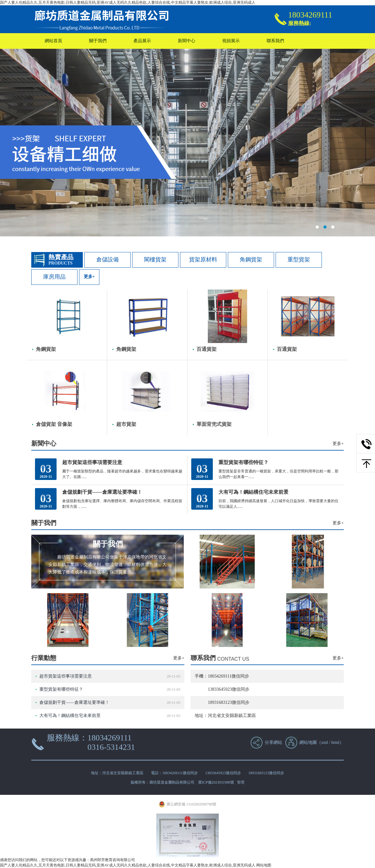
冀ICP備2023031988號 (216, 782)
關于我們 (98, 41)
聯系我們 (275, 41)
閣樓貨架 (155, 260)
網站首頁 (53, 41)
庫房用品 (54, 277)
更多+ (89, 277)
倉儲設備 (107, 260)
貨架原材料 (203, 260)
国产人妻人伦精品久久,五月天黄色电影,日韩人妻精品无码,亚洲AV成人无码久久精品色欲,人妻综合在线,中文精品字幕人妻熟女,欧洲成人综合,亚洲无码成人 (128, 3)
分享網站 (273, 742)
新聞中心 (187, 41)
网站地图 (264, 865)
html (335, 742)
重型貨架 (299, 260)
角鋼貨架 (251, 260)
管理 (241, 782)
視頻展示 (231, 41)
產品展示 (142, 41)
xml (325, 742)
